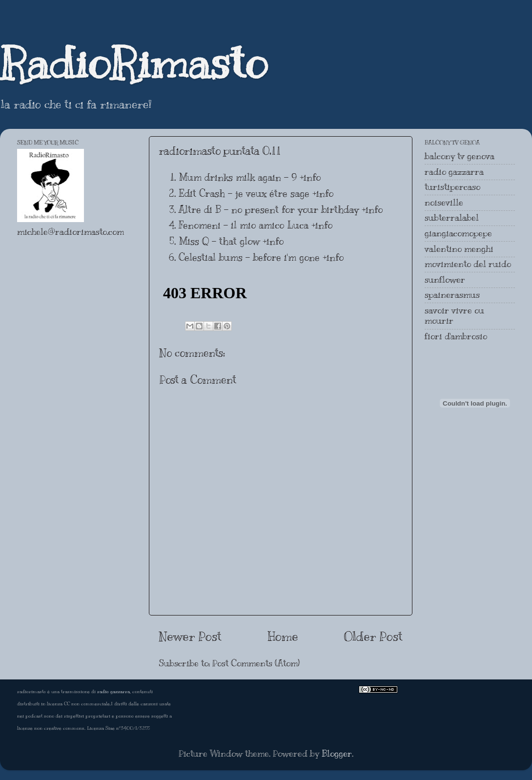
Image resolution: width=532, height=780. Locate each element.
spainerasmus (452, 295)
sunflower (445, 280)
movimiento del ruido (468, 264)
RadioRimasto (134, 63)
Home (283, 636)
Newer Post (190, 636)
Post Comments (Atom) (256, 663)
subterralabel (452, 218)
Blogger (337, 754)
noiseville (444, 203)
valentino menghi (459, 249)
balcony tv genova (460, 156)
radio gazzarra (454, 172)
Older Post (373, 636)
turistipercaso (452, 187)
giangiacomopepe (458, 233)
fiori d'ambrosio (456, 336)
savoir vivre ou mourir (454, 316)
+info (310, 177)
